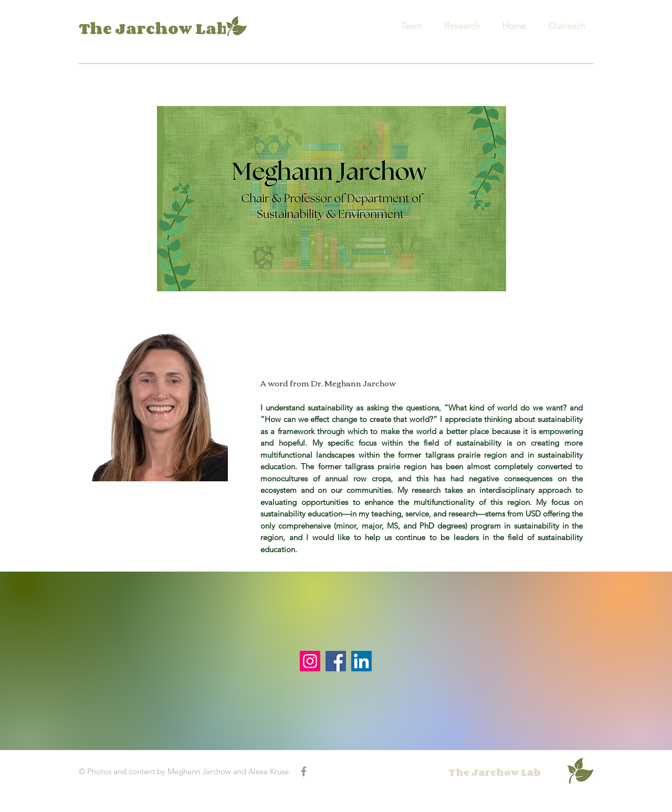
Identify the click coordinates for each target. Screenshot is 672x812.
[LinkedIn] (361, 661)
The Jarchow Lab (153, 28)
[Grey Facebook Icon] (304, 771)
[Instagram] (310, 661)
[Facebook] (336, 661)
